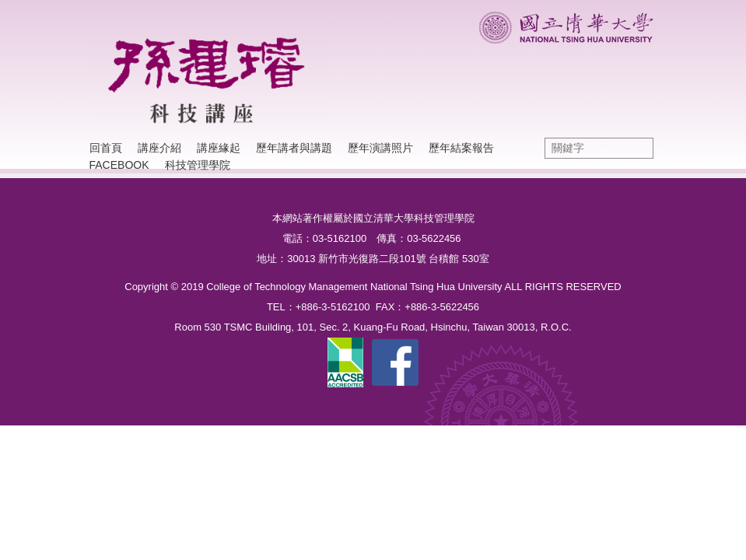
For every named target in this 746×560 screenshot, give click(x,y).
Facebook (119, 165)
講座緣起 (219, 148)
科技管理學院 (198, 165)
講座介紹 (159, 148)
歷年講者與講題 (294, 148)
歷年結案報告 (461, 148)
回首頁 (106, 148)
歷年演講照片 (380, 148)
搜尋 (638, 148)
